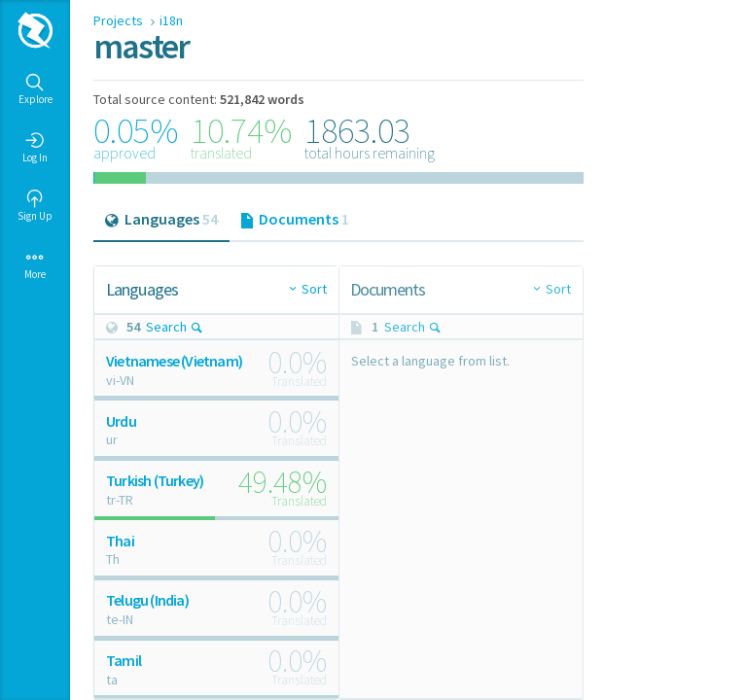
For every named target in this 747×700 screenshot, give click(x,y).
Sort (314, 289)
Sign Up (35, 206)
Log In (35, 148)
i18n (171, 20)
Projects (120, 20)
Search (175, 327)
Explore (36, 89)
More (35, 264)
